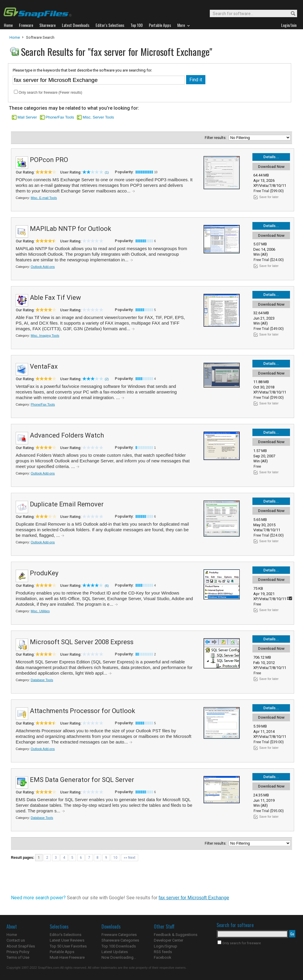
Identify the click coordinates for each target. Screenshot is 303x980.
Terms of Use (18, 957)
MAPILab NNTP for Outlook (71, 229)
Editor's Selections (66, 935)
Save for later (269, 197)
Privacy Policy (18, 952)
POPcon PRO (49, 160)
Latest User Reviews (67, 940)
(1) (107, 172)
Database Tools (42, 680)
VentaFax (44, 366)
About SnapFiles (21, 946)
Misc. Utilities (40, 611)
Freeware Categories (119, 935)
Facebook (163, 957)
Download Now (271, 167)
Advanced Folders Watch (67, 435)
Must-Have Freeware (67, 957)
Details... (271, 157)
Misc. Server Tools (98, 117)
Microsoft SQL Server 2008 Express (82, 642)
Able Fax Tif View (55, 298)
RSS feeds (163, 952)
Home (15, 37)
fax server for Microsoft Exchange (194, 898)
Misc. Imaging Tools (45, 336)
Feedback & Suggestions (176, 935)
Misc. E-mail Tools (44, 198)
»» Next (130, 858)
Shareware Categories (120, 940)
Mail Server (27, 117)
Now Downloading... (119, 957)
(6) (107, 586)
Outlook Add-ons (43, 267)
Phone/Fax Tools (60, 117)
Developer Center (169, 940)
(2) (107, 379)
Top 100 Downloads (119, 946)
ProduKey (44, 573)
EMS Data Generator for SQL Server (82, 780)
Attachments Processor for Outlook (83, 711)
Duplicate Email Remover (67, 504)
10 (115, 858)
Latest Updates (115, 952)
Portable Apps (62, 952)
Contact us (16, 940)
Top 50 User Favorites (68, 946)
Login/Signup (166, 946)
